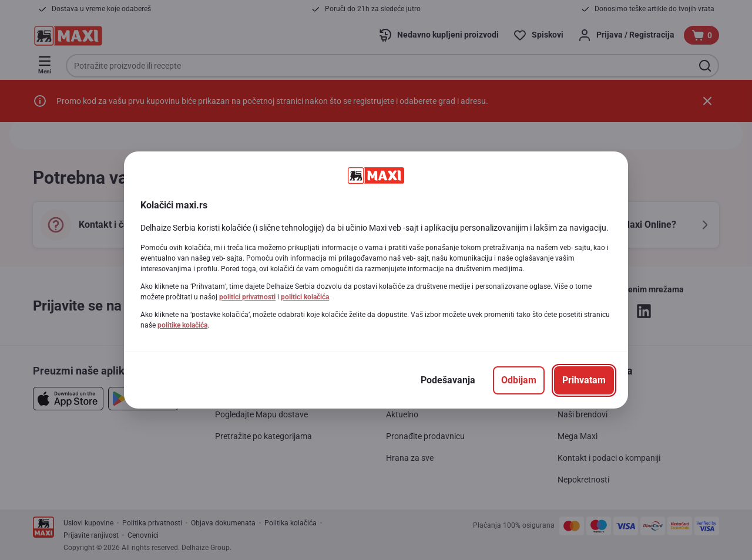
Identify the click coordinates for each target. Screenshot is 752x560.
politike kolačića (182, 325)
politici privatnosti (247, 297)
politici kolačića (305, 297)
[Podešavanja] (448, 380)
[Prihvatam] (584, 380)
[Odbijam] (519, 380)
